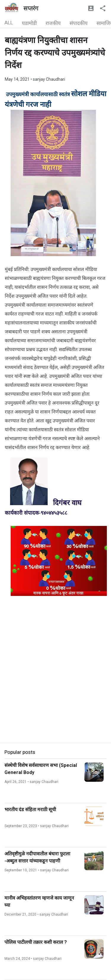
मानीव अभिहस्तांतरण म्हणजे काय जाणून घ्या (39, 901)
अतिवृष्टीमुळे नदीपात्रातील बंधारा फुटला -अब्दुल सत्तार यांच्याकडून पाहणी (37, 857)
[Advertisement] (55, 687)
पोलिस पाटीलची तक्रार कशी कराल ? (36, 942)
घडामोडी (29, 23)
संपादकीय (79, 23)
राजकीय (53, 23)
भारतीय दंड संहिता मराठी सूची (30, 809)
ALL (9, 23)
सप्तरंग (31, 8)
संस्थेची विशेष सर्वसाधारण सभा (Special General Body (41, 769)
